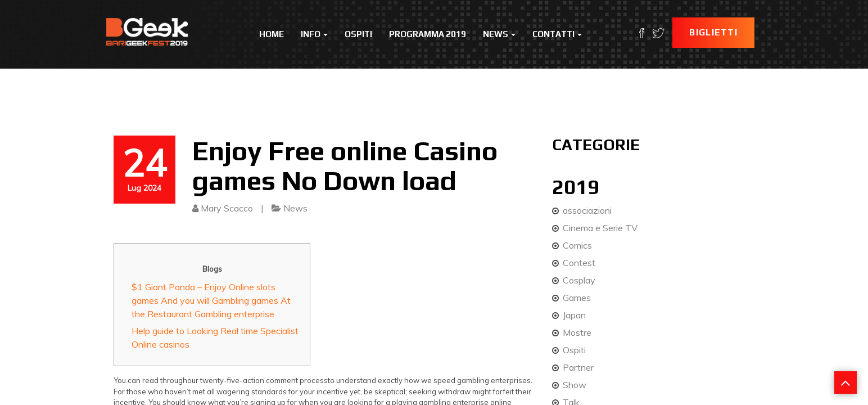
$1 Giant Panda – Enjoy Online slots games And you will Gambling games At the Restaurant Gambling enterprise (211, 300)
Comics (577, 245)
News (499, 34)
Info (314, 34)
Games (577, 298)
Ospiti (358, 34)
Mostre (577, 332)
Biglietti (713, 32)
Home (272, 34)
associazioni (587, 210)
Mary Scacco (227, 208)
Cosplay (579, 280)
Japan (574, 315)
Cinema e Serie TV (600, 228)
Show (575, 385)
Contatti (557, 34)
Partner (578, 367)
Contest (579, 263)
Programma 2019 (428, 34)
